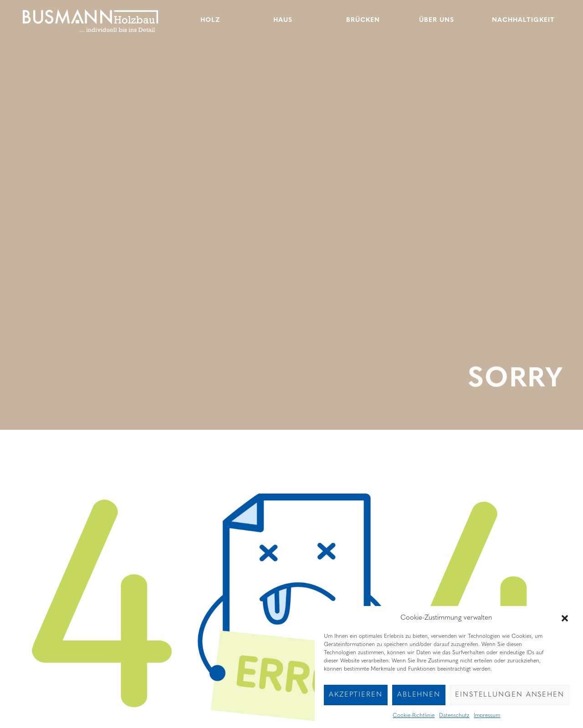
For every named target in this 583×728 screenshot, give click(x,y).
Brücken (363, 20)
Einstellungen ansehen (510, 701)
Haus (283, 20)
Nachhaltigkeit (523, 20)
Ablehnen (419, 701)
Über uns (437, 20)
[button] (565, 624)
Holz (210, 20)
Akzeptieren (356, 701)
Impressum (487, 722)
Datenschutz (454, 722)
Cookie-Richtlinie (414, 722)
